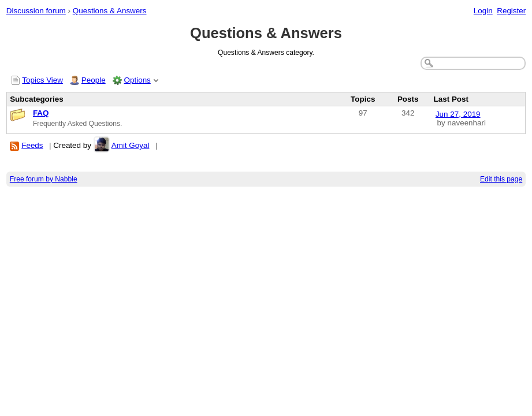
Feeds (32, 145)
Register (511, 11)
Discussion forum (36, 11)
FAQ (41, 113)
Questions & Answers (110, 11)
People (94, 80)
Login (483, 11)
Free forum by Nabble (44, 179)
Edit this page (501, 179)
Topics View (42, 80)
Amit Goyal (131, 145)
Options (137, 80)
